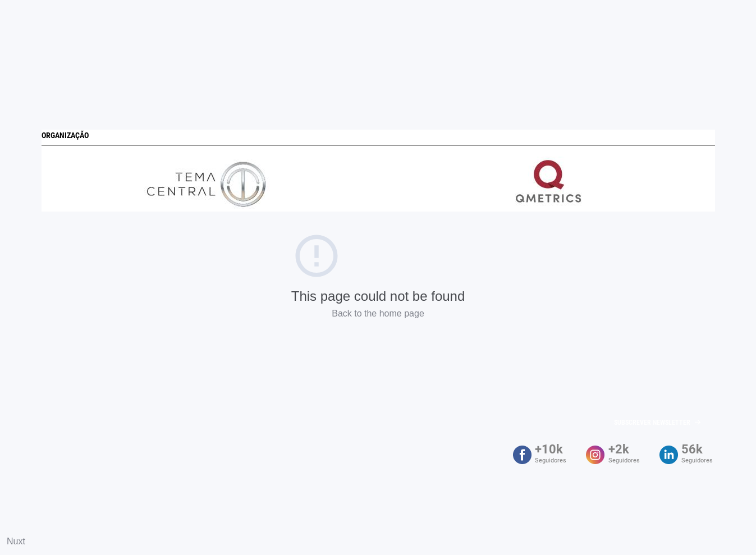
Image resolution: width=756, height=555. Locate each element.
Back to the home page (378, 313)
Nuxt (16, 541)
